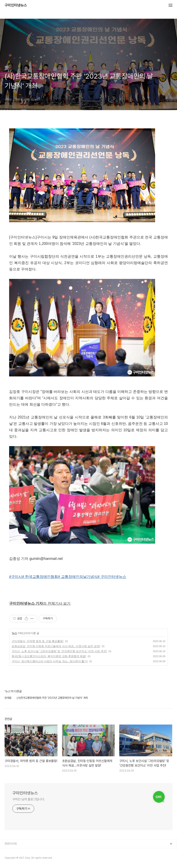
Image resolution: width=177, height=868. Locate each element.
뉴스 (14, 633)
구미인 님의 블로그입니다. (29, 799)
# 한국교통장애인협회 (40, 577)
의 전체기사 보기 (40, 603)
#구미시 (16, 577)
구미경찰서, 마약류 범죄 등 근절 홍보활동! (38, 641)
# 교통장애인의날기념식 (78, 577)
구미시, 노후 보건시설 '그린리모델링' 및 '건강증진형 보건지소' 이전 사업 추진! (59, 651)
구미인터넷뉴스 (16, 5)
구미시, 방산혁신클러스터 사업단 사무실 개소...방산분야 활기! (50, 661)
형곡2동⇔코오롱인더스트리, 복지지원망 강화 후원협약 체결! (49, 656)
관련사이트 (11, 844)
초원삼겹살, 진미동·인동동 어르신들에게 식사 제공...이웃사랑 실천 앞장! (56, 646)
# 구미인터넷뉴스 (112, 577)
